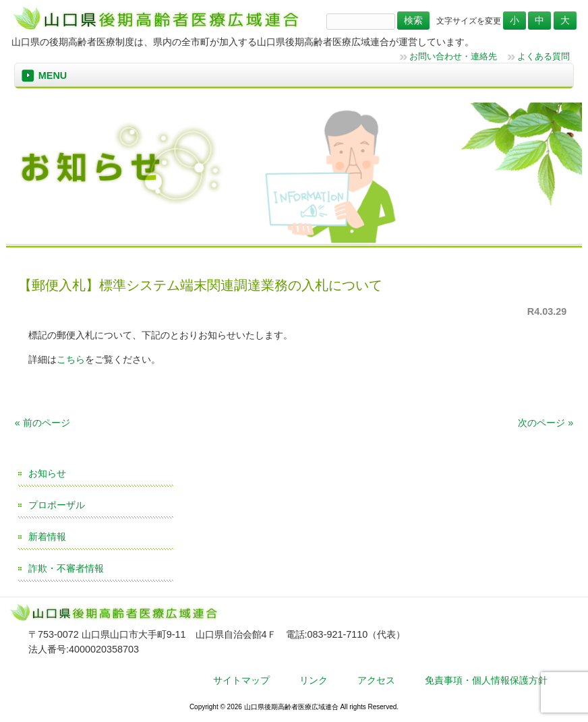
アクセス (376, 680)
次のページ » (546, 423)
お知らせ (47, 473)
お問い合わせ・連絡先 (453, 56)
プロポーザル (57, 505)
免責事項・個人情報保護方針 (486, 680)
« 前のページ (42, 423)
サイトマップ (241, 680)
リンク (314, 680)
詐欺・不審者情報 (66, 568)
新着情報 (47, 537)
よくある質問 (543, 56)
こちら (71, 359)
